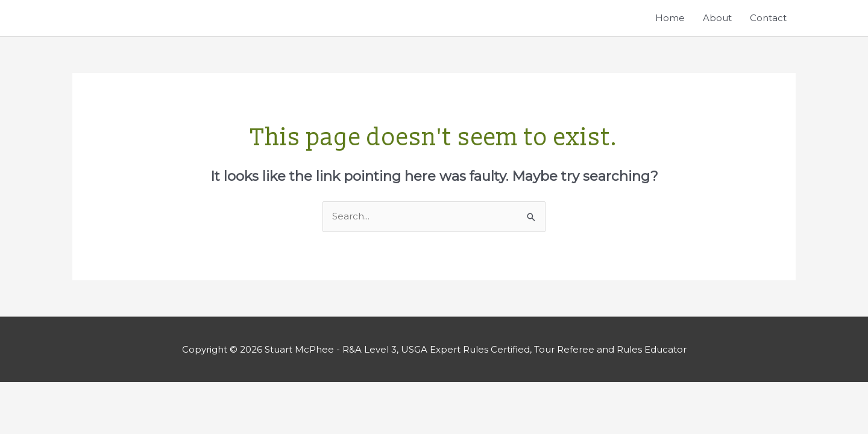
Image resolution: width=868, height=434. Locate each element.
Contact (768, 18)
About (717, 18)
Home (670, 18)
